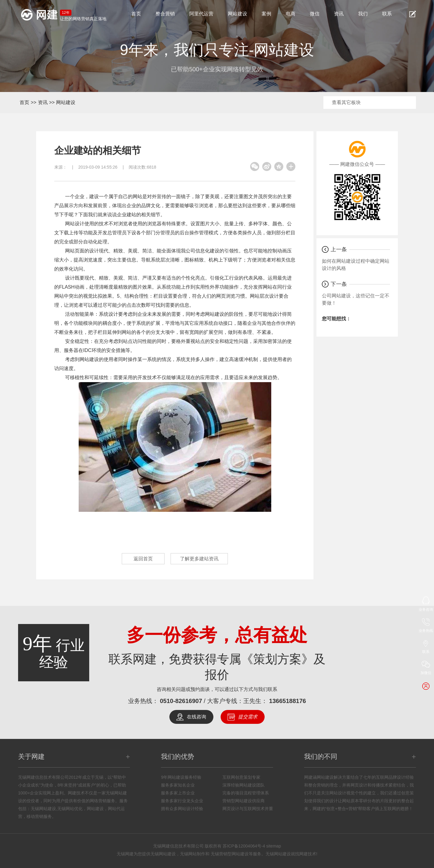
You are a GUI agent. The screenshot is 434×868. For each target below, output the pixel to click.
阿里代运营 (201, 14)
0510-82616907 (181, 701)
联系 (387, 14)
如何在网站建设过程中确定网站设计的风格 (356, 265)
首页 (136, 14)
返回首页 (143, 559)
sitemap (274, 846)
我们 (363, 14)
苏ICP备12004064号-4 (244, 846)
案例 (266, 14)
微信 (315, 14)
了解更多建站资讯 (199, 559)
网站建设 (237, 14)
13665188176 (288, 701)
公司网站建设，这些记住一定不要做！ (356, 299)
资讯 (339, 14)
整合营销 (165, 14)
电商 (291, 14)
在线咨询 (197, 717)
